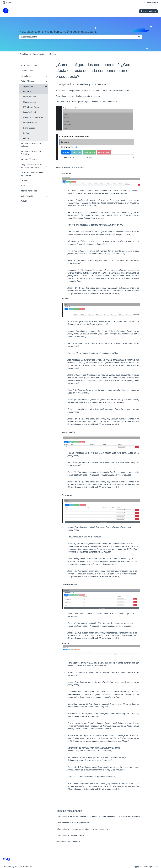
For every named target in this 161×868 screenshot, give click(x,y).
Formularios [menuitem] (26, 76)
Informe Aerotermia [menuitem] (29, 191)
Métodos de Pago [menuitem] (31, 107)
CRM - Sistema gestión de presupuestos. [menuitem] (32, 174)
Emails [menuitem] (24, 186)
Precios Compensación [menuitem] (33, 118)
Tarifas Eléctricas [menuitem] (28, 81)
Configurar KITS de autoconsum (68, 842)
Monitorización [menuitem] (27, 196)
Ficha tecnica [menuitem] (29, 128)
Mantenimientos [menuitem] (30, 123)
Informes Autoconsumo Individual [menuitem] (31, 145)
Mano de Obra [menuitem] (30, 97)
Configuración (39, 54)
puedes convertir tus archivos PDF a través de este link (95, 293)
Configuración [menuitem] (27, 86)
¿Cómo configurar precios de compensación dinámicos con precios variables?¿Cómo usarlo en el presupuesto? (98, 816)
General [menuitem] (27, 92)
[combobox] (78, 37)
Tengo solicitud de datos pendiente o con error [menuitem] (31, 166)
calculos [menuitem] (27, 138)
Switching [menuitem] (25, 201)
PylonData (24, 54)
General (53, 54)
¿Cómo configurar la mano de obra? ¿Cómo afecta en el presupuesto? (82, 829)
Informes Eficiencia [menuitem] (29, 159)
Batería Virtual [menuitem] (30, 112)
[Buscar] (139, 37)
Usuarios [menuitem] (24, 180)
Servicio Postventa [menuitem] (29, 66)
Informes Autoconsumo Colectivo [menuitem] (31, 153)
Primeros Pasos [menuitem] (28, 71)
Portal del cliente (151, 2)
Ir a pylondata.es (148, 11)
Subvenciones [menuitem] (30, 102)
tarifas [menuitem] (26, 133)
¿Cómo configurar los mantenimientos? (70, 835)
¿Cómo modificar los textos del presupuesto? (73, 823)
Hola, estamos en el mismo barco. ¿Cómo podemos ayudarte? (58, 32)
